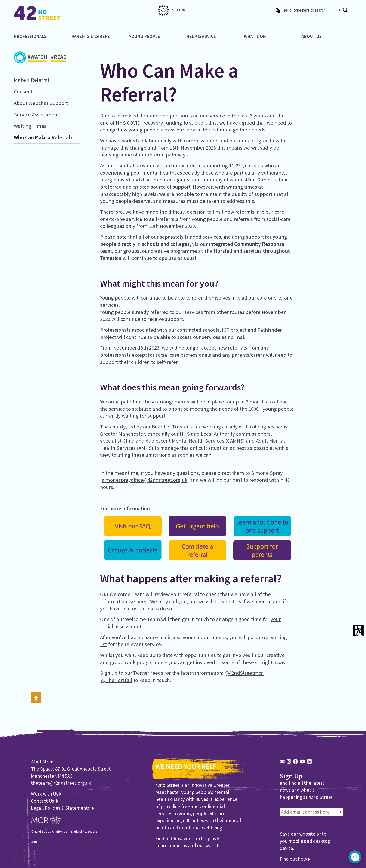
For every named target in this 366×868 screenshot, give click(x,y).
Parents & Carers (91, 36)
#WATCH (37, 58)
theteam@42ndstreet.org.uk (61, 783)
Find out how (295, 859)
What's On (255, 36)
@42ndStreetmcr (244, 673)
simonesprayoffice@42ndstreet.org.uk (145, 480)
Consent (23, 91)
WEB (34, 842)
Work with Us (46, 794)
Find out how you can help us (187, 838)
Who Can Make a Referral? (43, 137)
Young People (145, 36)
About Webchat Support (41, 103)
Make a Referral (31, 80)
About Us (312, 36)
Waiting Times (30, 126)
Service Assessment (37, 115)
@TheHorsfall (117, 680)
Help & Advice (201, 36)
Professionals (30, 36)
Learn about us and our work (187, 845)
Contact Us (43, 801)
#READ (59, 58)
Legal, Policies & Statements (62, 808)
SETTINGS (173, 10)
